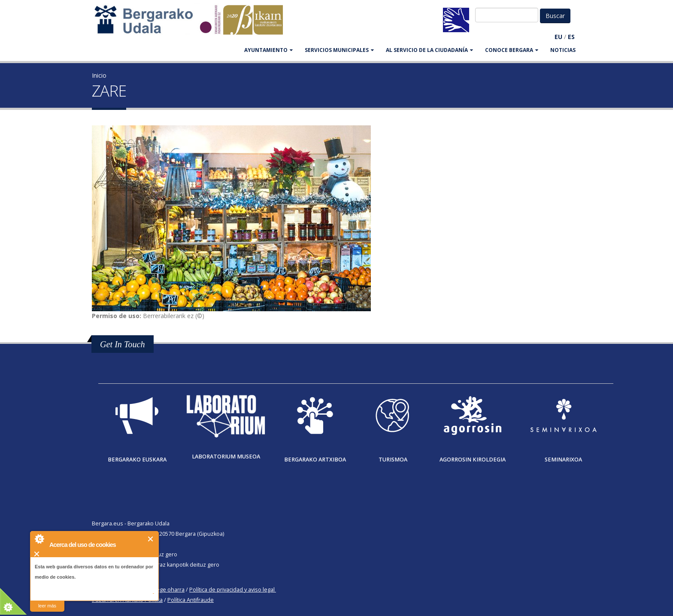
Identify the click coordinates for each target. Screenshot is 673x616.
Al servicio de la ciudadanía (429, 50)
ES (571, 37)
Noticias (563, 50)
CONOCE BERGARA (512, 50)
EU (558, 37)
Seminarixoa (563, 460)
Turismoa (393, 460)
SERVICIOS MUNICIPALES (339, 50)
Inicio (99, 75)
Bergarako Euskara (137, 460)
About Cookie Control (39, 539)
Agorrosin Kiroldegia (473, 460)
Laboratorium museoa (226, 457)
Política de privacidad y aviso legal (232, 590)
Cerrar (151, 539)
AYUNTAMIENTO (268, 50)
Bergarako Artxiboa (315, 460)
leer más (47, 606)
